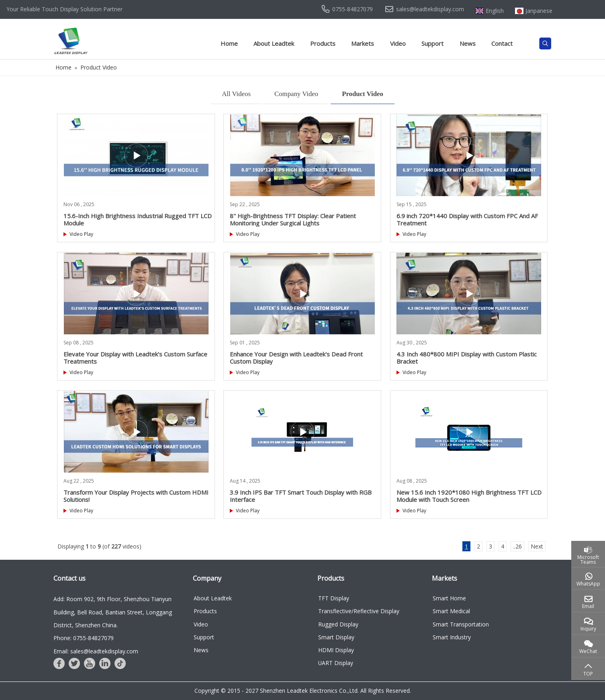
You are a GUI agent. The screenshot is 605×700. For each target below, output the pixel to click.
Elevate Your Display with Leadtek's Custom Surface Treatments (135, 358)
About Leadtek (274, 43)
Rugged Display (338, 624)
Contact (502, 43)
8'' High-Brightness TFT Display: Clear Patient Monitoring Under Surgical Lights (293, 219)
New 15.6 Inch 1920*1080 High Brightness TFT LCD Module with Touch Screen (469, 496)
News (468, 43)
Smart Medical (451, 611)
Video (398, 43)
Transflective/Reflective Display (359, 611)
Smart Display (336, 637)
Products (323, 43)
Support (432, 43)
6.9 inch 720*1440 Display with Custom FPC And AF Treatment (467, 219)
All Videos (236, 94)
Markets (363, 43)
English (495, 11)
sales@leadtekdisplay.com (430, 9)
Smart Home (449, 598)
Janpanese (539, 11)
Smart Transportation (461, 624)
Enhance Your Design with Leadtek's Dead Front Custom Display (296, 358)
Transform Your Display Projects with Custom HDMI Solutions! (136, 496)
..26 (517, 546)
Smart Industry (452, 637)
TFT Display (334, 598)
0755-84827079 (353, 9)
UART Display (336, 663)
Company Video (296, 94)
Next (537, 546)
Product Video (363, 94)
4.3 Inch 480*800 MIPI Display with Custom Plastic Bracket (467, 358)
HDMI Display (336, 650)
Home (229, 43)
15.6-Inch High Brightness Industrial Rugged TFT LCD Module (138, 219)
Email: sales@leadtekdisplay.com (96, 651)
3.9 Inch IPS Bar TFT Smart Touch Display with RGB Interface (301, 496)
